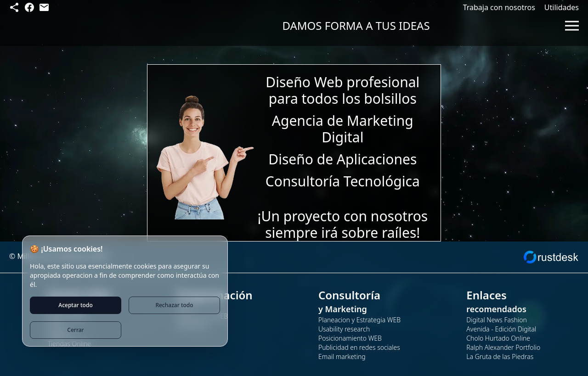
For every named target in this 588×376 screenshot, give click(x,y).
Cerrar (75, 330)
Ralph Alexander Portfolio (503, 347)
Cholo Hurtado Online (498, 338)
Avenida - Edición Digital (501, 329)
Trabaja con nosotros (499, 7)
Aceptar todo (75, 305)
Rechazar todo (174, 305)
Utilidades (562, 7)
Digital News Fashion (496, 320)
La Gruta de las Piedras (500, 356)
